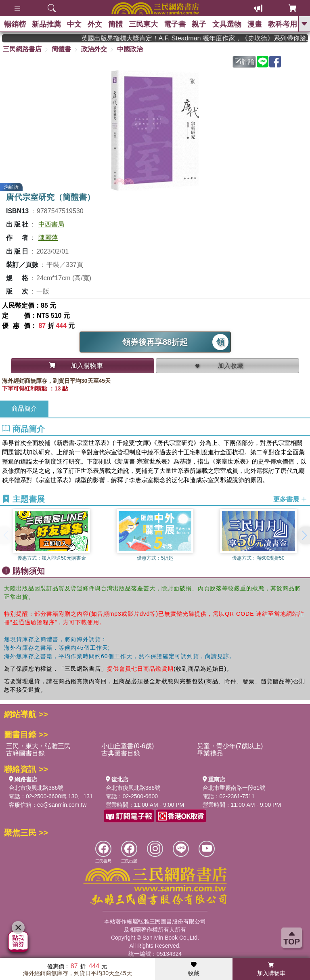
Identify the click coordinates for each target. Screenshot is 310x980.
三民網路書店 (22, 49)
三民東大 (143, 24)
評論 (245, 62)
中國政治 (130, 49)
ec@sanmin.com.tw (62, 805)
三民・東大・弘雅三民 (38, 746)
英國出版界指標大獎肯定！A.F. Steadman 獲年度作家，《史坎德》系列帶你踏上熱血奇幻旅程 (207, 38)
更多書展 (290, 499)
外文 (95, 24)
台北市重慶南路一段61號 (234, 788)
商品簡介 (24, 408)
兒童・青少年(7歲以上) (230, 746)
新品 (46, 24)
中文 (74, 24)
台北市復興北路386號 (36, 788)
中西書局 (51, 224)
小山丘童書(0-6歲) (128, 746)
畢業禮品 (210, 753)
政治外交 (94, 49)
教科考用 (283, 24)
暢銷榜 (15, 24)
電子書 (175, 24)
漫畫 (255, 24)
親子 (199, 24)
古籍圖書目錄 (25, 753)
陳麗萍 (48, 238)
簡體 (115, 24)
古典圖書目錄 (121, 753)
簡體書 (61, 49)
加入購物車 (271, 969)
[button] (304, 535)
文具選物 (227, 24)
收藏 (194, 969)
